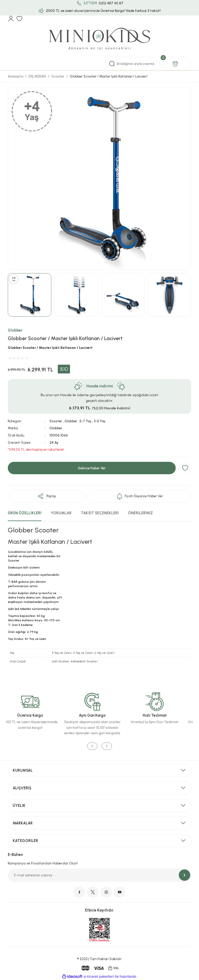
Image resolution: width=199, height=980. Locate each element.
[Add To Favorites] (185, 468)
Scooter (56, 421)
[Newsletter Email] (99, 875)
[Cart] (175, 64)
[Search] (131, 64)
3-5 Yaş (101, 421)
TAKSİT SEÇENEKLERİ (100, 513)
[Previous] (92, 746)
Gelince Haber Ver (92, 468)
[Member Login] (11, 19)
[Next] (107, 746)
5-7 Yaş (87, 421)
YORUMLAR (61, 513)
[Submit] (184, 875)
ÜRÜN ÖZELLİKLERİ (25, 513)
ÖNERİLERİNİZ (140, 513)
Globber (15, 330)
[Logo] (99, 39)
